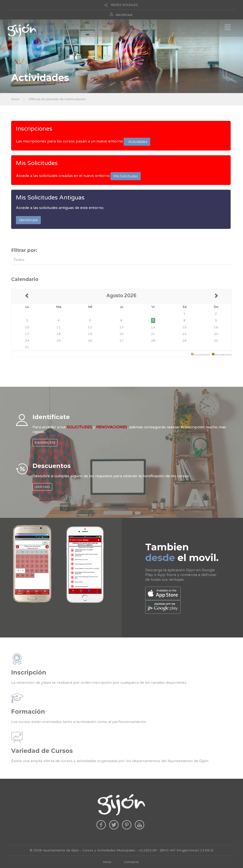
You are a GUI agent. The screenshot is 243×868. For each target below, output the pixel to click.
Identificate (124, 15)
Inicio (15, 99)
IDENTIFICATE (45, 443)
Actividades (137, 142)
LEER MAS (42, 487)
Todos (19, 260)
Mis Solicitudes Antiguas (50, 198)
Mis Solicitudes (37, 163)
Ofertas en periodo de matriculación (57, 99)
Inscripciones (34, 129)
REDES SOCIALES (124, 5)
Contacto (131, 862)
